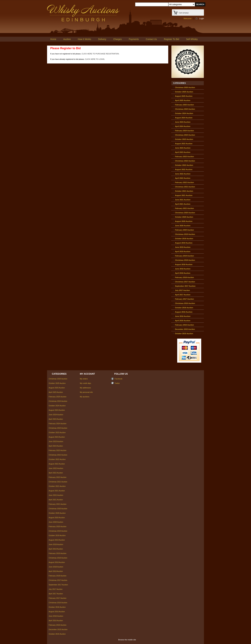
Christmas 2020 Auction (185, 213)
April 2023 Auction (183, 152)
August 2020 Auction (184, 221)
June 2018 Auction (183, 269)
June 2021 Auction (183, 200)
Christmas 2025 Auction (185, 87)
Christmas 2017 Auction (185, 282)
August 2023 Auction (184, 144)
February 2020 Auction (184, 230)
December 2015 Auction (185, 329)
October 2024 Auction (184, 113)
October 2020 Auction (184, 217)
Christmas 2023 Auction (185, 135)
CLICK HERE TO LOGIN (95, 59)
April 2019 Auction (183, 251)
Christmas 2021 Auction (185, 187)
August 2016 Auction (184, 312)
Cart (184, 13)
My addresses (85, 388)
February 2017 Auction (184, 299)
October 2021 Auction (184, 191)
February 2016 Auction (184, 325)
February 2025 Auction (184, 105)
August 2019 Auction (184, 243)
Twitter (117, 383)
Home (53, 39)
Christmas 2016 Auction (185, 303)
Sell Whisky (192, 39)
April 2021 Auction (183, 204)
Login (202, 18)
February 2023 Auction (184, 157)
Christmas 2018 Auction (185, 260)
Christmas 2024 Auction (185, 109)
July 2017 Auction (182, 290)
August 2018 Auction (184, 264)
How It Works (84, 39)
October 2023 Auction (184, 139)
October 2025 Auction (184, 92)
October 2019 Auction (184, 239)
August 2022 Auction (184, 169)
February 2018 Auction (184, 277)
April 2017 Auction (183, 295)
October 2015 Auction (184, 334)
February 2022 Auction (184, 182)
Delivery (102, 39)
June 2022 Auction (183, 174)
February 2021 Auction (184, 208)
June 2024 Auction (183, 122)
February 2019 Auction (184, 256)
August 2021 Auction (184, 195)
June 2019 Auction (183, 247)
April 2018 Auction (183, 273)
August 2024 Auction (184, 118)
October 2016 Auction (184, 308)
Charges (118, 39)
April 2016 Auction (183, 321)
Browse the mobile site (127, 640)
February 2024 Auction (184, 131)
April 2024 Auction (183, 126)
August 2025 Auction (184, 96)
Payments (134, 39)
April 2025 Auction (183, 100)
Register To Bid (172, 39)
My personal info (86, 392)
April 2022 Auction (183, 178)
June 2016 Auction (183, 316)
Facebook (118, 379)
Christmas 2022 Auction (185, 161)
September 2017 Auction (185, 286)
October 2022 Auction (184, 165)
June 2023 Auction (183, 148)
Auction (67, 39)
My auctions (85, 397)
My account (87, 374)
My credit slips (85, 383)
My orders (84, 379)
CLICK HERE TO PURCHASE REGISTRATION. (101, 54)
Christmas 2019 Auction (185, 234)
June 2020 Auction (183, 226)
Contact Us (151, 39)
